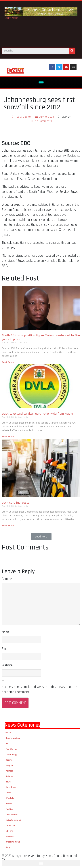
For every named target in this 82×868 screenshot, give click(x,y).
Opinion (9, 776)
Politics (9, 771)
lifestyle (10, 798)
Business (10, 836)
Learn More (11, 18)
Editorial (10, 831)
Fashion (9, 809)
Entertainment (13, 820)
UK (7, 744)
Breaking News (13, 842)
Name (6, 632)
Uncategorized (13, 738)
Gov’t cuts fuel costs (16, 503)
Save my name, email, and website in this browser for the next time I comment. (39, 690)
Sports (9, 760)
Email (5, 649)
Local (8, 793)
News (8, 782)
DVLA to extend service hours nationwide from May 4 (38, 414)
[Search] (72, 51)
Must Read (11, 787)
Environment (12, 815)
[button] (41, 83)
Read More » (8, 362)
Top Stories (11, 749)
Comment (9, 579)
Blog (8, 847)
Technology (11, 755)
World (8, 733)
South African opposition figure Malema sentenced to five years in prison (41, 337)
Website (7, 665)
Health (9, 804)
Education (11, 826)
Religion (9, 765)
